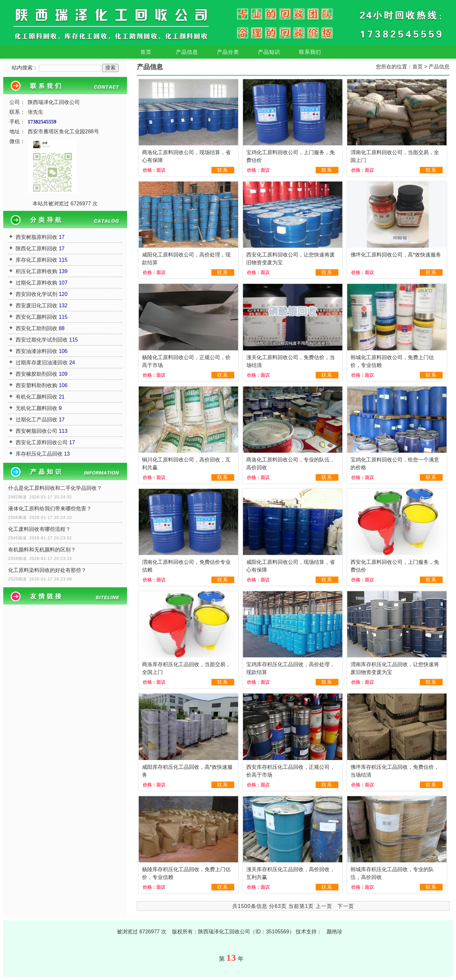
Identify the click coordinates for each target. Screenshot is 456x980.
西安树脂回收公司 (36, 431)
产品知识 (269, 52)
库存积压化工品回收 (39, 454)
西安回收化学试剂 (36, 294)
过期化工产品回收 (36, 420)
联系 (223, 170)
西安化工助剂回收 (36, 328)
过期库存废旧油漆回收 (42, 363)
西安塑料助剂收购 (36, 385)
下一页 (346, 906)
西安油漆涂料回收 (36, 351)
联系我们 (310, 52)
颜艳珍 (335, 932)
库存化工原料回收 (36, 260)
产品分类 (228, 52)
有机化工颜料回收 (36, 397)
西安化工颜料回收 (36, 317)
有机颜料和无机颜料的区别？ (42, 550)
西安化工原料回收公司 (42, 442)
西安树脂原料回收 (36, 237)
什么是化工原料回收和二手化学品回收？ (55, 488)
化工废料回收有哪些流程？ (39, 529)
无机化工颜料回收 (36, 408)
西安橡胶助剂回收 (36, 374)
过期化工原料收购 (36, 283)
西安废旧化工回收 (36, 306)
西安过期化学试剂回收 (42, 340)
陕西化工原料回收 (36, 249)
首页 (146, 52)
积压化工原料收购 (36, 271)
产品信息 (187, 52)
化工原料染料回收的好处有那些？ (47, 570)
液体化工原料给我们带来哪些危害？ (50, 509)
